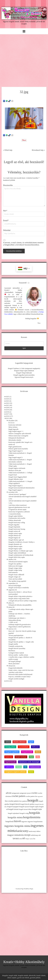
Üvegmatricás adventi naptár (17, 510)
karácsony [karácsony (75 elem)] (22, 831)
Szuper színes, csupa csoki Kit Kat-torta (21, 670)
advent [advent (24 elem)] (9, 793)
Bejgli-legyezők (13, 429)
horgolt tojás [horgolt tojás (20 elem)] (37, 809)
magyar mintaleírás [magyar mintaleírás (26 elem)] (16, 835)
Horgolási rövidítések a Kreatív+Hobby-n (21, 542)
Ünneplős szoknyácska (16, 646)
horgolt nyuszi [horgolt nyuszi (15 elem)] (24, 807)
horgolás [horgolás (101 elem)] (35, 813)
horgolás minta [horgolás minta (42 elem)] (15, 817)
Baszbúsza (12, 651)
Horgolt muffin (13, 644)
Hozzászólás (8, 185)
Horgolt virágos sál (14, 577)
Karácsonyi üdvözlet (15, 425)
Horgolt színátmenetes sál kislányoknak (21, 555)
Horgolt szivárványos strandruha (19, 588)
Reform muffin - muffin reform (18, 655)
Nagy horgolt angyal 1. (16, 490)
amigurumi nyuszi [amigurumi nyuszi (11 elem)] (25, 793)
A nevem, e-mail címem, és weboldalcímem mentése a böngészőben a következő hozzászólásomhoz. (23, 244)
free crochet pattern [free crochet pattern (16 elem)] (12, 801)
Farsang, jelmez (10, 747)
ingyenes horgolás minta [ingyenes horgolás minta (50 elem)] (17, 826)
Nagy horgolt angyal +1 (16, 431)
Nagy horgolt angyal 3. (16, 457)
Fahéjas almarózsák (15, 520)
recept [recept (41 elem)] (27, 835)
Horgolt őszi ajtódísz (15, 564)
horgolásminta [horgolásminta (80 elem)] (32, 817)
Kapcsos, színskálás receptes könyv (20, 677)
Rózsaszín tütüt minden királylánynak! (20, 674)
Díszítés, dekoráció (20, 742)
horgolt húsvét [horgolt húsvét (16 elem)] (15, 804)
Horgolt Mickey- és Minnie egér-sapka (21, 551)
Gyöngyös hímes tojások (16, 653)
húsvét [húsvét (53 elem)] (17, 821)
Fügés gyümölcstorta (15, 447)
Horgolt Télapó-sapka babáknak (24, 371)
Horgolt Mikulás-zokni (16, 479)
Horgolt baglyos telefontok (17, 468)
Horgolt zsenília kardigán (16, 679)
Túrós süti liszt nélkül (15, 579)
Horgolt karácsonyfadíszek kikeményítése (22, 488)
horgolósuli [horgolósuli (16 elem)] (10, 821)
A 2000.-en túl (13, 622)
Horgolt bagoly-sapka (15, 549)
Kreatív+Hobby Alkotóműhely (24, 962)
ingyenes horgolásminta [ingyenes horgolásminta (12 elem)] (35, 822)
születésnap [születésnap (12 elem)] (34, 835)
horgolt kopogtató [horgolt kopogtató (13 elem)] (13, 807)
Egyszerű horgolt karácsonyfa (24, 377)
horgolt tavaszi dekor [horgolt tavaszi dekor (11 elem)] (25, 809)
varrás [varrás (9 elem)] (31, 839)
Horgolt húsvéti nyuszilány (17, 648)
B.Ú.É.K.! (12, 423)
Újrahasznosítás (35, 767)
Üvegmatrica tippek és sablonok (15, 772)
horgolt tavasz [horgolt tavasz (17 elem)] (14, 809)
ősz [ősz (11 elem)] (34, 839)
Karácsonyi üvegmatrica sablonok (19, 512)
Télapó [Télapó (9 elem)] (27, 839)
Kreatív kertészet (21, 757)
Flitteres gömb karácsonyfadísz (18, 449)
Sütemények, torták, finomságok (29, 762)
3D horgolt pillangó (15, 661)
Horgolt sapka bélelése (16, 516)
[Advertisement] (24, 60)
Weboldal (7, 230)
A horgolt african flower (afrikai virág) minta (22, 601)
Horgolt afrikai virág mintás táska (19, 599)
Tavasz (19, 767)
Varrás (31, 772)
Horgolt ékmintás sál (15, 544)
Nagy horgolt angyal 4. (16, 451)
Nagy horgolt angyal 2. (16, 486)
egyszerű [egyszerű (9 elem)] (40, 796)
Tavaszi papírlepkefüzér (16, 635)
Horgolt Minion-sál (14, 536)
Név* (5, 211)
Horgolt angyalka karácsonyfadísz (24, 375)
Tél (25, 767)
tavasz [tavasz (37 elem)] (16, 838)
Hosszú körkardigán (15, 586)
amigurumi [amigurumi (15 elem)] (16, 793)
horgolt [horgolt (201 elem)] (33, 800)
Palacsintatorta (13, 572)
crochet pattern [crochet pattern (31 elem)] (18, 796)
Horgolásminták (27, 752)
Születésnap (9, 767)
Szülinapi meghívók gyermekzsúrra (20, 625)
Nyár (31, 757)
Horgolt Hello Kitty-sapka (17, 557)
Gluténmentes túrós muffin (17, 518)
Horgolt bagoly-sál (14, 538)
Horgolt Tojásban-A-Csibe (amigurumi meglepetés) (24, 368)
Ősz (38, 757)
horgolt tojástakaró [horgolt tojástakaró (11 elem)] (14, 813)
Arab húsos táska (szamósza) (17, 505)
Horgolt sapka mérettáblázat (17, 553)
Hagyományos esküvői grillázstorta (19, 627)
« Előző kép (8, 150)
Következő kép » (38, 150)
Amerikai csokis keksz (15, 672)
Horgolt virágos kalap (15, 570)
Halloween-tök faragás (16, 566)
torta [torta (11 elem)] (21, 839)
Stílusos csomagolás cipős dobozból (20, 434)
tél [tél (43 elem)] (24, 838)
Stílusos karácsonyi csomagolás (18, 436)
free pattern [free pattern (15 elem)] (23, 801)
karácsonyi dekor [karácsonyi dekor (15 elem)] (35, 831)
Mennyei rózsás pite (15, 470)
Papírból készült (10, 762)
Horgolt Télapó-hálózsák (24, 373)
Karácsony (9, 757)
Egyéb (31, 742)
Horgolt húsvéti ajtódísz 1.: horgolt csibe (21, 642)
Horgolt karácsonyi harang (17, 529)
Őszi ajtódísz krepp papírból (17, 581)
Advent (8, 742)
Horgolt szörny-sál (14, 531)
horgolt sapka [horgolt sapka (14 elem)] (34, 807)
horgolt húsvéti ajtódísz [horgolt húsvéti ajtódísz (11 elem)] (27, 804)
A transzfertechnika (15, 514)
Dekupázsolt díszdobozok (16, 438)
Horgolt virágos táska (15, 568)
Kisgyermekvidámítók (15, 668)
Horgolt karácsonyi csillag (17, 523)
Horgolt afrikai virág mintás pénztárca (20, 596)
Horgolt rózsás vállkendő (16, 575)
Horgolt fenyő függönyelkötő (18, 477)
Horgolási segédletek (12, 752)
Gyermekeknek (24, 747)
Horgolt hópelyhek (14, 527)
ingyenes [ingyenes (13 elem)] (24, 822)
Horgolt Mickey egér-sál (16, 540)
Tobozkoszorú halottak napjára (18, 562)
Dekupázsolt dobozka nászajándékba (20, 605)
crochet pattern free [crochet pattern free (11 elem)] (31, 796)
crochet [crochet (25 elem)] (34, 793)
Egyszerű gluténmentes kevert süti (19, 507)
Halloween (35, 747)
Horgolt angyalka (14, 525)
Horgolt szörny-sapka (15, 533)
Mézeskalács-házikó (15, 440)
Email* (6, 220)
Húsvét (38, 752)
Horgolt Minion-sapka (15, 546)
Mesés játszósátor (14, 664)
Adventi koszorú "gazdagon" (17, 494)
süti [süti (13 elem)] (39, 835)
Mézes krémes (13, 427)
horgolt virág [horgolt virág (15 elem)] (24, 813)
